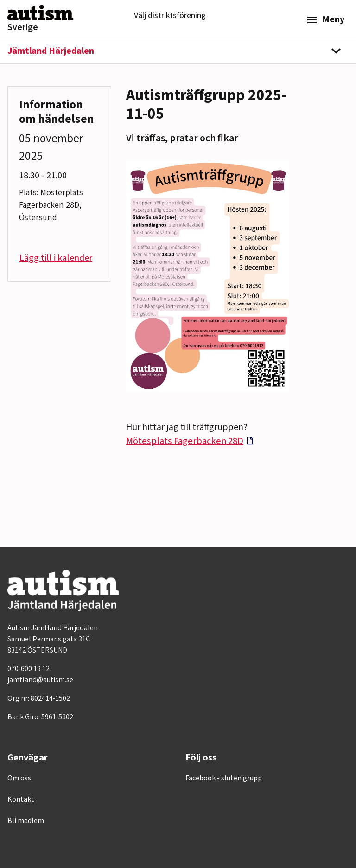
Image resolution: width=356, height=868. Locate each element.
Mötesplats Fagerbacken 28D (185, 441)
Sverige (23, 27)
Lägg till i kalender (56, 258)
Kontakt (21, 799)
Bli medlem (26, 821)
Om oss (19, 778)
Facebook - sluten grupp (224, 778)
